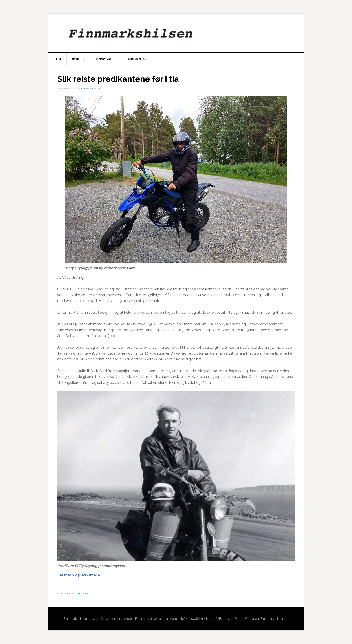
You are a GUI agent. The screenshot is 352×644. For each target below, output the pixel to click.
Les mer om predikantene (78, 575)
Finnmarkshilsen (176, 33)
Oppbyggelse (85, 593)
